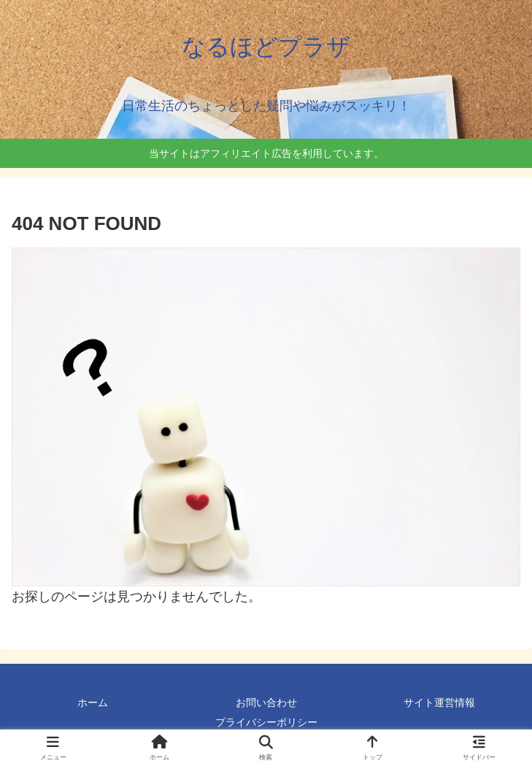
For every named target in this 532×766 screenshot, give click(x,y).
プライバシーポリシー (266, 722)
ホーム (93, 702)
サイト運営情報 (439, 702)
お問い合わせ (266, 702)
